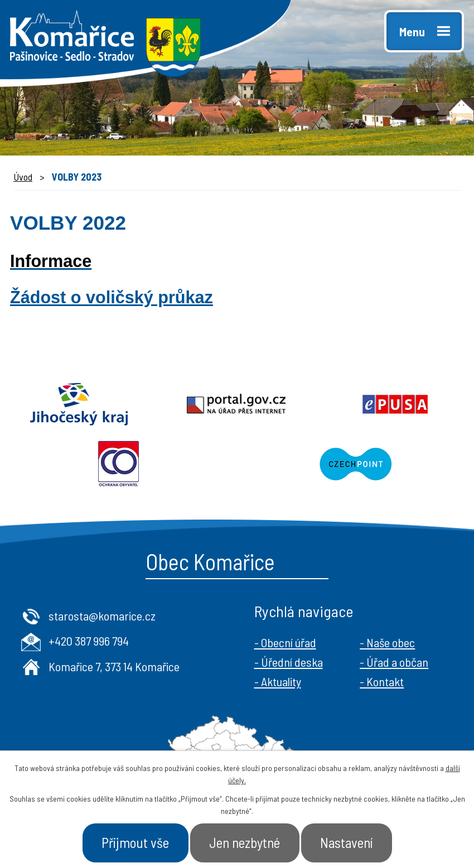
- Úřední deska (289, 662)
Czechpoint (355, 464)
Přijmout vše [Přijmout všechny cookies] (135, 842)
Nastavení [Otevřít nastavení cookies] (346, 842)
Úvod (23, 177)
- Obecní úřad (285, 642)
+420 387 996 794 (89, 641)
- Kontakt (382, 681)
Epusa (395, 404)
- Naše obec (387, 642)
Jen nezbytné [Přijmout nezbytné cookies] (245, 842)
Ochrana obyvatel (118, 464)
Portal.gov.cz (237, 404)
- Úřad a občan (394, 662)
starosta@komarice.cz (102, 615)
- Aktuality (278, 681)
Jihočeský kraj (79, 404)
